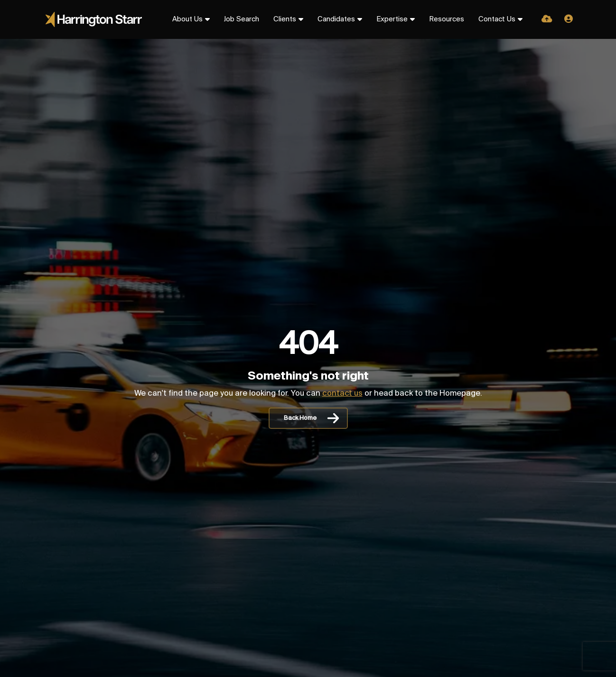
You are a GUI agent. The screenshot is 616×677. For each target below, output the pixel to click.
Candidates (336, 19)
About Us (187, 19)
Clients (285, 19)
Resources (447, 19)
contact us (342, 394)
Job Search (242, 19)
